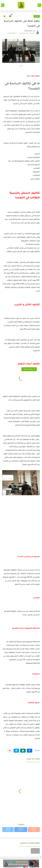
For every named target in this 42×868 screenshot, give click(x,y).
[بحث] (3, 5)
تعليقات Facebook (21, 830)
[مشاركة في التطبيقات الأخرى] (10, 751)
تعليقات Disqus (8, 830)
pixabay (21, 66)
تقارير (37, 16)
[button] (30, 751)
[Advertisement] (21, 531)
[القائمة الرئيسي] (39, 5)
